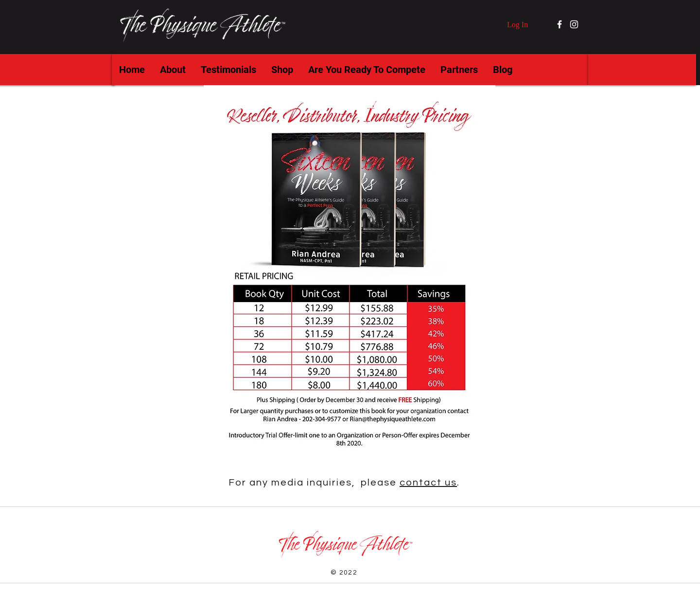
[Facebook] (560, 24)
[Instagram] (574, 24)
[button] (541, 24)
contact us (428, 483)
